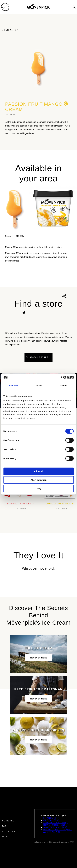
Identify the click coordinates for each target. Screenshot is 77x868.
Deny (38, 489)
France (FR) (51, 818)
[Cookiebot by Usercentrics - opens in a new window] (61, 377)
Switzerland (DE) (55, 823)
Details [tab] (39, 386)
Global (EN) (51, 820)
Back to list (10, 30)
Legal (5, 837)
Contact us (9, 832)
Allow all (38, 471)
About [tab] (63, 386)
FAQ (4, 826)
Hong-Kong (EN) (54, 825)
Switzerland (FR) (55, 827)
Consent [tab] (14, 386)
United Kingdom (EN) (57, 830)
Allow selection (38, 480)
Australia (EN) (53, 832)
